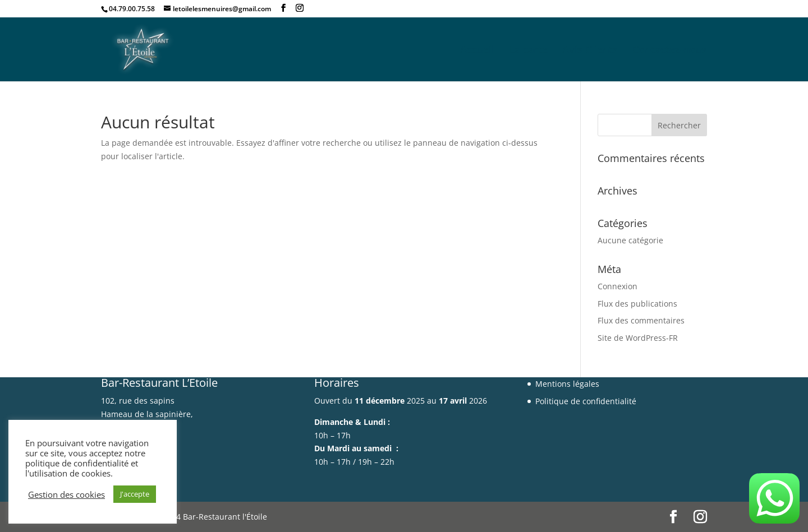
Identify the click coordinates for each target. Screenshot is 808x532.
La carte (528, 51)
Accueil (477, 51)
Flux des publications (637, 304)
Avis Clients (590, 51)
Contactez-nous (670, 51)
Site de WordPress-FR (638, 338)
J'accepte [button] (135, 494)
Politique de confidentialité (586, 401)
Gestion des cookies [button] (66, 494)
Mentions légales (567, 384)
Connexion (618, 286)
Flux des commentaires (641, 320)
